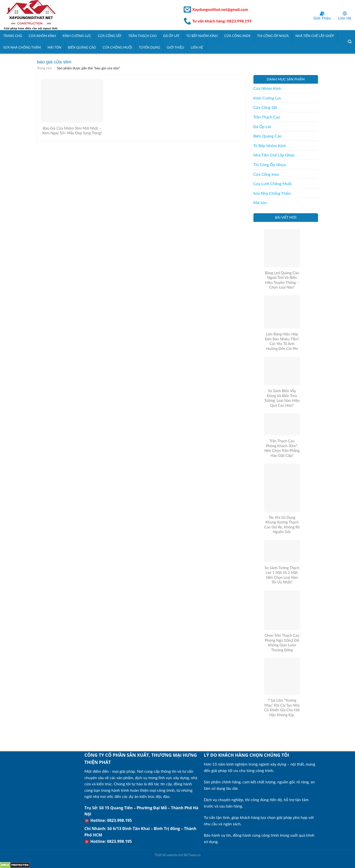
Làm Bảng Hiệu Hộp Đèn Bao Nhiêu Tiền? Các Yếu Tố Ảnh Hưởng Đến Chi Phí (282, 341)
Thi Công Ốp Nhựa (273, 36)
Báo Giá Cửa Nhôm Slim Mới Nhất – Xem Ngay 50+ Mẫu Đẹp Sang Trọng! (72, 131)
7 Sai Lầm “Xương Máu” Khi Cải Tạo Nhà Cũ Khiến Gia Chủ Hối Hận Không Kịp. (282, 707)
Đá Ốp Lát (172, 36)
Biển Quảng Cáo (82, 47)
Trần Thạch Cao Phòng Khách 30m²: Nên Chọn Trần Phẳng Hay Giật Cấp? (282, 448)
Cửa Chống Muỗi (117, 47)
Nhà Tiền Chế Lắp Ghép (315, 36)
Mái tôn (54, 47)
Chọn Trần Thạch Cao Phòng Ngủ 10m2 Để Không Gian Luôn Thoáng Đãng (282, 643)
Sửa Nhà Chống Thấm (22, 47)
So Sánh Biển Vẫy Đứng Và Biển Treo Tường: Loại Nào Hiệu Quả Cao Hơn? (282, 398)
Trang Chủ (13, 36)
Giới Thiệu (322, 18)
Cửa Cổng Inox (237, 36)
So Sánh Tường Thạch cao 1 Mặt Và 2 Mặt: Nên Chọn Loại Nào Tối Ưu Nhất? (282, 575)
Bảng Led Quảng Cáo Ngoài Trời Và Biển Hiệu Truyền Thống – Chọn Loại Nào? (282, 280)
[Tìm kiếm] (350, 42)
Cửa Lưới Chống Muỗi (273, 183)
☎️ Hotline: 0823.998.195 (108, 820)
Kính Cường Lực (77, 36)
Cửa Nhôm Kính (42, 36)
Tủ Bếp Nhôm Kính (202, 36)
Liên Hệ (345, 18)
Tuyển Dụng (149, 47)
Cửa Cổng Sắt (110, 36)
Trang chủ (44, 68)
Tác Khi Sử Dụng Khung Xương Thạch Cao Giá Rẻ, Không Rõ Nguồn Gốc (282, 525)
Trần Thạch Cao (142, 36)
